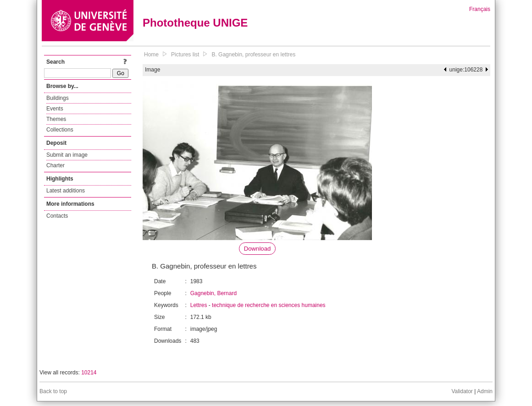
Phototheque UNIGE (195, 23)
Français (480, 9)
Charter (55, 165)
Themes (56, 119)
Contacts (57, 216)
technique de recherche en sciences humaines (269, 305)
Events (55, 109)
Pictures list (185, 55)
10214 (89, 373)
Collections (60, 130)
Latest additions (66, 191)
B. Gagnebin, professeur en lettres (253, 55)
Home (151, 55)
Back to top (53, 391)
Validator (462, 391)
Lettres (199, 305)
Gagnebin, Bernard (213, 293)
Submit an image (67, 155)
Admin (485, 391)
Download (258, 249)
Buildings (58, 98)
